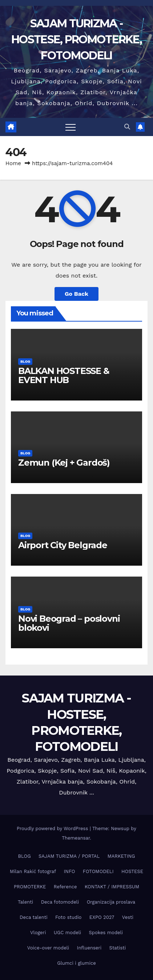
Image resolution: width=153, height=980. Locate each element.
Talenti (25, 902)
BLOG (25, 361)
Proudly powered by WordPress (53, 828)
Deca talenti (34, 917)
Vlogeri (38, 933)
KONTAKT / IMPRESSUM (112, 887)
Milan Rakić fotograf (33, 871)
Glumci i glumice (76, 963)
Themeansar (76, 838)
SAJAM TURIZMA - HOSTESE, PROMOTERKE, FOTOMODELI (76, 39)
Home (13, 163)
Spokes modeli (106, 933)
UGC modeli (67, 933)
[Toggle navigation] (71, 127)
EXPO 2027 (102, 917)
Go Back (76, 294)
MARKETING (121, 856)
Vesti (128, 917)
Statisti (118, 948)
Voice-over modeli (48, 948)
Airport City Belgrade (63, 545)
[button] (127, 127)
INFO (70, 871)
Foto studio (68, 917)
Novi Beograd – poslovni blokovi (69, 623)
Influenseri (89, 948)
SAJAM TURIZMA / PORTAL (69, 856)
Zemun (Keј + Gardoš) (64, 463)
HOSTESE (132, 871)
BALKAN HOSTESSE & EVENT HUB (64, 375)
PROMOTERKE (30, 887)
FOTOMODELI (98, 871)
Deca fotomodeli (60, 902)
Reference (65, 887)
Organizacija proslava (111, 902)
